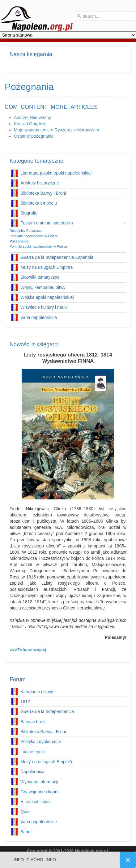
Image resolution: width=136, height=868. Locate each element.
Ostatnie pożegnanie (34, 136)
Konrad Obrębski (30, 124)
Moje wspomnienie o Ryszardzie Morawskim (56, 130)
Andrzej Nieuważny (32, 117)
